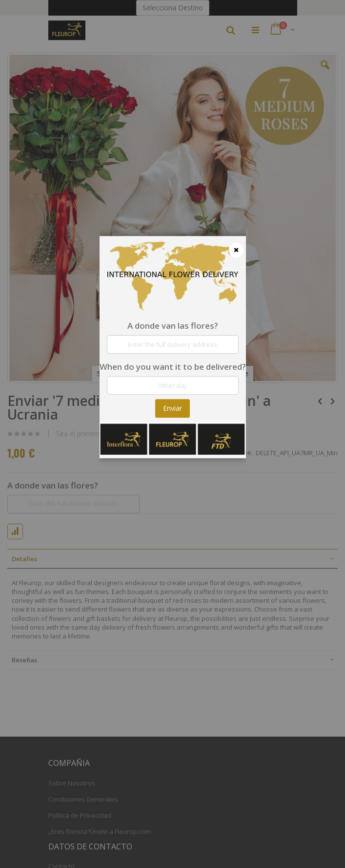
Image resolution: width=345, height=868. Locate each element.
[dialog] (173, 434)
